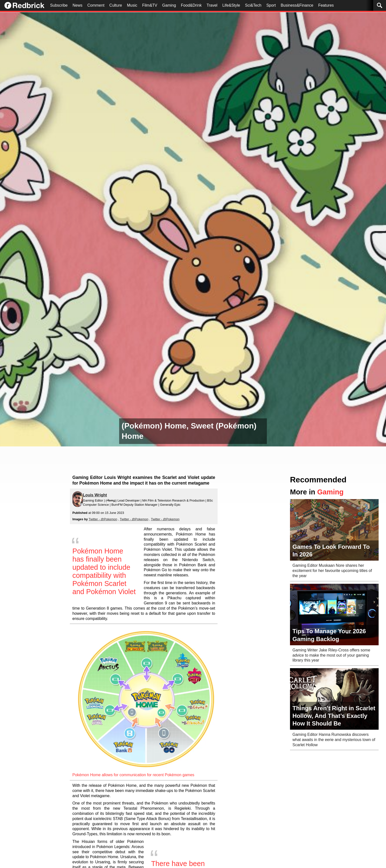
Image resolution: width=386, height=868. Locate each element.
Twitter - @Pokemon (103, 519)
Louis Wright (95, 495)
